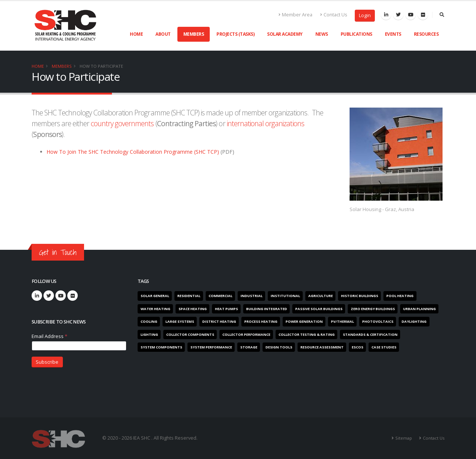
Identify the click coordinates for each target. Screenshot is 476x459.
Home (136, 34)
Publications (356, 34)
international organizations (266, 123)
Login (365, 15)
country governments (122, 123)
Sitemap (404, 438)
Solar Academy (285, 34)
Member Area (296, 15)
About (163, 34)
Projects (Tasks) (235, 34)
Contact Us (334, 15)
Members (194, 34)
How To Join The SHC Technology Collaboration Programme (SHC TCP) (134, 152)
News (322, 34)
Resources (426, 34)
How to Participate (101, 66)
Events (393, 34)
